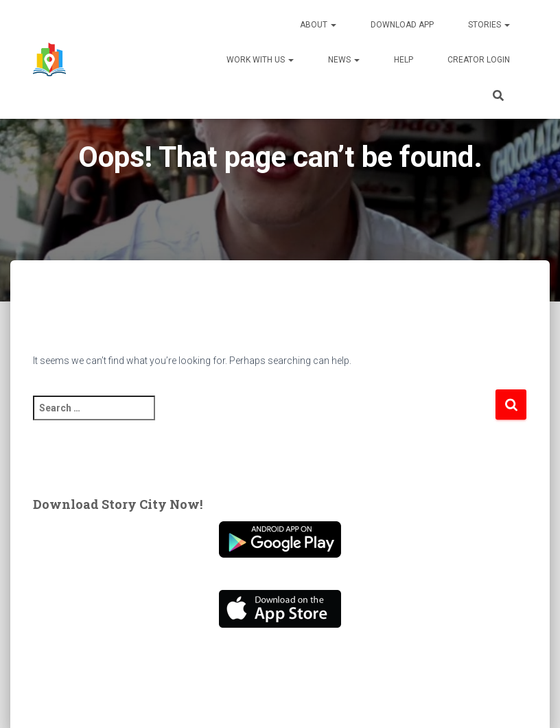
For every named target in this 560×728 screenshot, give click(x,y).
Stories (489, 25)
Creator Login (479, 60)
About (318, 25)
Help (404, 60)
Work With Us (260, 60)
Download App (402, 25)
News (344, 60)
